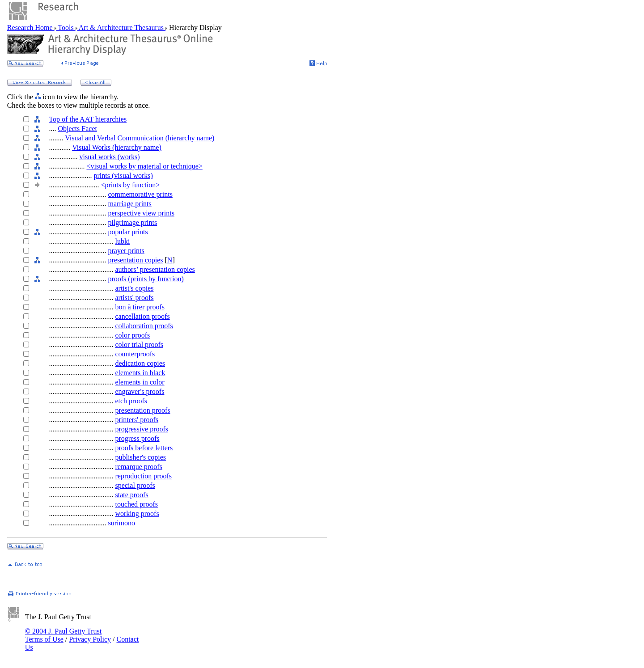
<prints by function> (130, 185)
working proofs (137, 514)
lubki (122, 241)
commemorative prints (140, 194)
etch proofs (131, 401)
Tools (66, 27)
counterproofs (135, 354)
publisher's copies (140, 457)
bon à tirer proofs (140, 307)
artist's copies (134, 288)
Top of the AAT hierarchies (88, 119)
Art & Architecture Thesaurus (121, 27)
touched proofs (136, 504)
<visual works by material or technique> (144, 166)
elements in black (140, 373)
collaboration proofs (144, 326)
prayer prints (126, 251)
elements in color (140, 382)
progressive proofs (142, 429)
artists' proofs (134, 298)
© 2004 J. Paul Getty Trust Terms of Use (63, 635)
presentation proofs (142, 410)
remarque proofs (138, 467)
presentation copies (135, 260)
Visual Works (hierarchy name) (117, 147)
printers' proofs (137, 420)
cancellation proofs (142, 316)
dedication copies (140, 363)
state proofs (131, 495)
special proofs (135, 485)
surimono (121, 523)
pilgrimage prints (132, 222)
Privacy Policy (90, 639)
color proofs (132, 335)
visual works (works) (109, 157)
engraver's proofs (140, 391)
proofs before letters (144, 448)
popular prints (128, 232)
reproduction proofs (143, 476)
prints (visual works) (123, 175)
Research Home (31, 27)
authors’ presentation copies (155, 269)
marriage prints (129, 204)
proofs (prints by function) (146, 279)
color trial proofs (139, 345)
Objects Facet (77, 129)
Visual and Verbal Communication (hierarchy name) (140, 138)
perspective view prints (141, 213)
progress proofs (137, 438)
